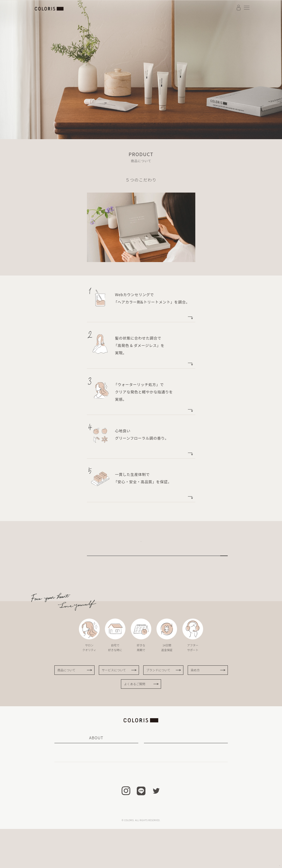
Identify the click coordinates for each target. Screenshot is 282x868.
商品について (67, 709)
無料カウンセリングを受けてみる (140, 546)
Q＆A (152, 809)
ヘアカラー (186, 787)
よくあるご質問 (135, 723)
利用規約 (135, 849)
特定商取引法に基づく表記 (107, 849)
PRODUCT (186, 777)
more (180, 315)
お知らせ (133, 809)
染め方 (195, 709)
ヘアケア (186, 794)
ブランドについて (102, 572)
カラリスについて (78, 787)
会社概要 (152, 849)
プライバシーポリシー (177, 849)
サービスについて (102, 589)
